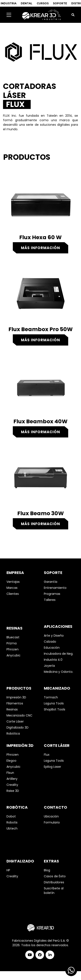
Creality (12, 785)
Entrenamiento (55, 588)
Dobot (11, 816)
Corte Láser (15, 721)
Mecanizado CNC (19, 715)
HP (8, 870)
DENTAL (27, 3)
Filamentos (15, 703)
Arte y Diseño (54, 636)
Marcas (12, 588)
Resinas (12, 709)
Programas (52, 594)
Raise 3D (13, 791)
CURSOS (43, 3)
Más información (40, 248)
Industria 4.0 (53, 660)
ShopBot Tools (55, 709)
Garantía (51, 582)
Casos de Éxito (55, 876)
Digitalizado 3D (17, 727)
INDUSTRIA (9, 3)
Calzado (50, 642)
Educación (52, 648)
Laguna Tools (54, 703)
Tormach (51, 697)
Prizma (12, 643)
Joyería (49, 666)
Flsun (10, 773)
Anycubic (13, 655)
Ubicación (51, 816)
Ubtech (12, 828)
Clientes (13, 594)
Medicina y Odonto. (59, 672)
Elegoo (11, 761)
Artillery (12, 779)
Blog (47, 870)
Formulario (52, 822)
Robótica (13, 733)
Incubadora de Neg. (59, 654)
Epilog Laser (52, 767)
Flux (47, 755)
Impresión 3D (16, 697)
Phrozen (13, 649)
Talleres (50, 600)
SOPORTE (60, 3)
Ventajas (13, 582)
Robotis (12, 822)
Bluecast (13, 637)
